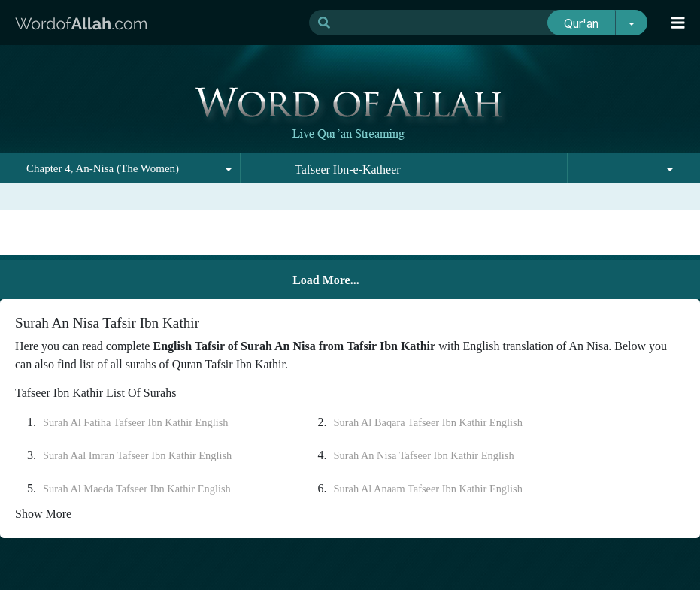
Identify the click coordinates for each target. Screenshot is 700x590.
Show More (43, 514)
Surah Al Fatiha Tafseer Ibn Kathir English (136, 422)
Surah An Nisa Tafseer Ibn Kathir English (424, 455)
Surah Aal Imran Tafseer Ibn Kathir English (137, 455)
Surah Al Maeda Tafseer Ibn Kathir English (137, 489)
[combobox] (120, 168)
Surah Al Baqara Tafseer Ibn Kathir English (428, 422)
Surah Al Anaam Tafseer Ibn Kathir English (428, 489)
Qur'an (581, 24)
